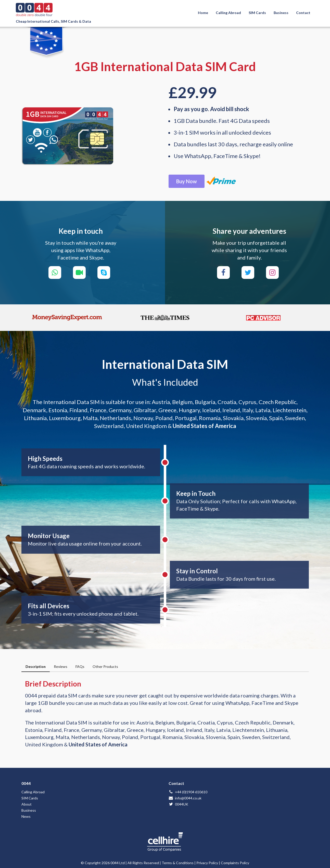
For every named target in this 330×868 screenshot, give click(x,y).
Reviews (61, 666)
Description (36, 666)
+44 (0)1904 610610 (188, 792)
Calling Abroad (228, 13)
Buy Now (187, 181)
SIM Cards (257, 13)
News (26, 816)
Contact (303, 13)
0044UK (178, 804)
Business (281, 13)
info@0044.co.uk (185, 798)
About (27, 804)
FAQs (80, 666)
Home (203, 13)
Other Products (105, 666)
